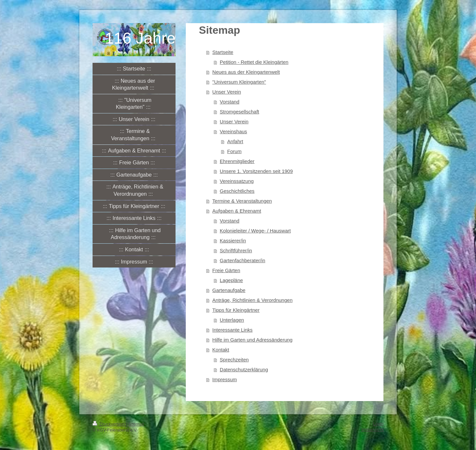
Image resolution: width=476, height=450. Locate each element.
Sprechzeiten (234, 360)
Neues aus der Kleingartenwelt (246, 72)
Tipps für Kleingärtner (236, 310)
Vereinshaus (234, 131)
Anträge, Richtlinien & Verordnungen (252, 300)
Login (378, 424)
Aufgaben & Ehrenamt (237, 211)
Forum (234, 151)
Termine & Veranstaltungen (242, 201)
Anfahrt (235, 141)
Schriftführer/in (236, 250)
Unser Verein (227, 92)
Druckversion (109, 424)
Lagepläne (231, 280)
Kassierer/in (233, 241)
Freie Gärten (226, 270)
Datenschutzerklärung (244, 369)
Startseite (223, 52)
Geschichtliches (237, 191)
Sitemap (136, 424)
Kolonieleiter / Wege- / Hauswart (255, 231)
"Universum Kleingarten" (239, 82)
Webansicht (372, 430)
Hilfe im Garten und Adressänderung (252, 340)
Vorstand (230, 102)
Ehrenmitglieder (237, 161)
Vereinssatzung (237, 181)
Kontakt (221, 350)
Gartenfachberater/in (243, 260)
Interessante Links (232, 330)
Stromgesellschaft (239, 112)
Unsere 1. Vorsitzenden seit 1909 (256, 171)
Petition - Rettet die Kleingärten (254, 62)
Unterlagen (232, 320)
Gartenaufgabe (229, 290)
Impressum (224, 379)
